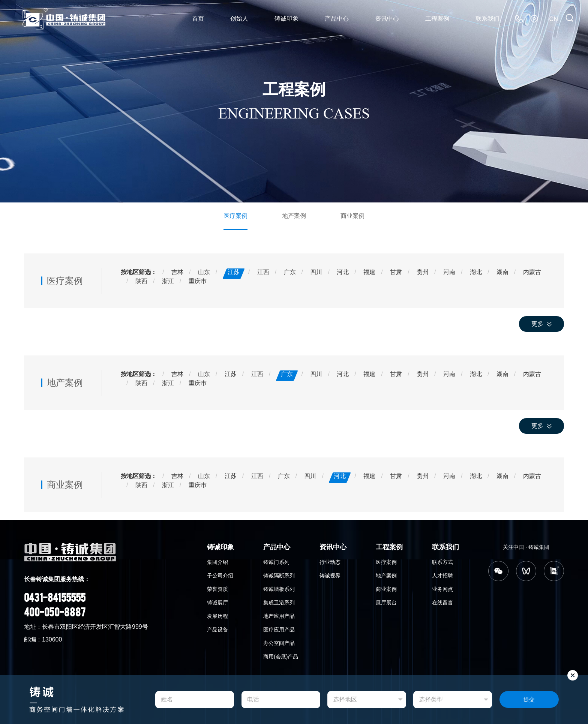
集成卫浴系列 (279, 602)
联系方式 (442, 562)
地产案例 (294, 215)
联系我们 (487, 19)
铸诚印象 (286, 19)
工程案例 (437, 19)
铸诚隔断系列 (279, 575)
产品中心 (337, 19)
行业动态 (330, 562)
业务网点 (442, 589)
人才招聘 (442, 575)
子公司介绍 (220, 575)
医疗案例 (235, 215)
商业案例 (352, 215)
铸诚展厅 (217, 602)
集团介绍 (217, 562)
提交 (529, 700)
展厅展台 (386, 602)
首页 (198, 19)
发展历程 (217, 616)
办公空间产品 (279, 643)
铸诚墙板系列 (279, 589)
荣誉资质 (217, 589)
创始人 (239, 19)
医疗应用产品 (279, 629)
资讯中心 (387, 19)
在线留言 (442, 602)
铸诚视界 (330, 575)
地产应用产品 (279, 616)
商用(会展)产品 (281, 656)
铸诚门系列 (276, 562)
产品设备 (217, 629)
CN (554, 19)
